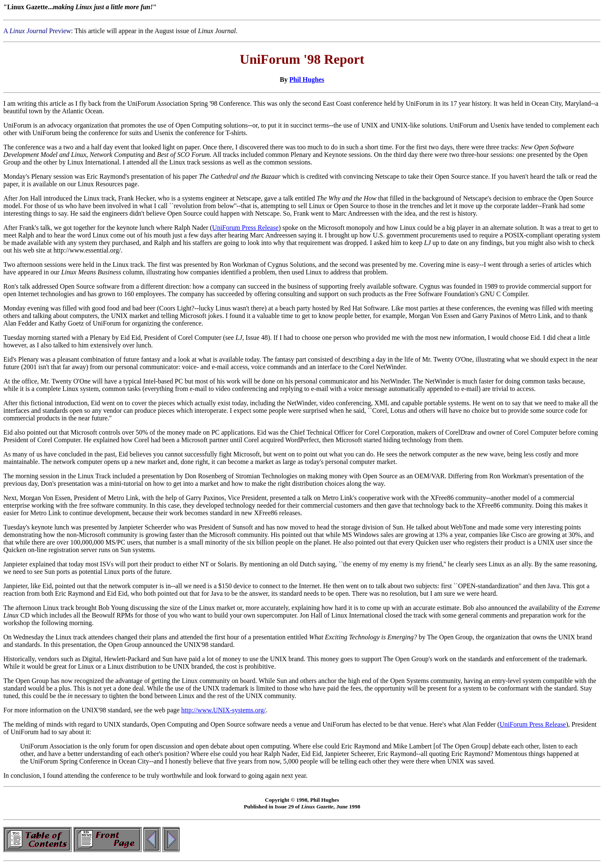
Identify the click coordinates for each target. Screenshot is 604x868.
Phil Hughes (307, 80)
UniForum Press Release (245, 228)
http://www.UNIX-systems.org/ (223, 710)
